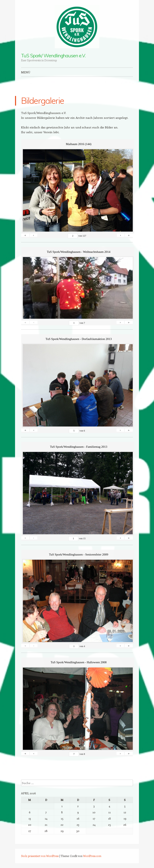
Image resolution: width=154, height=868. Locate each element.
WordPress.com (92, 856)
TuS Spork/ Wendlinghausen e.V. (53, 55)
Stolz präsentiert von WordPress (40, 856)
